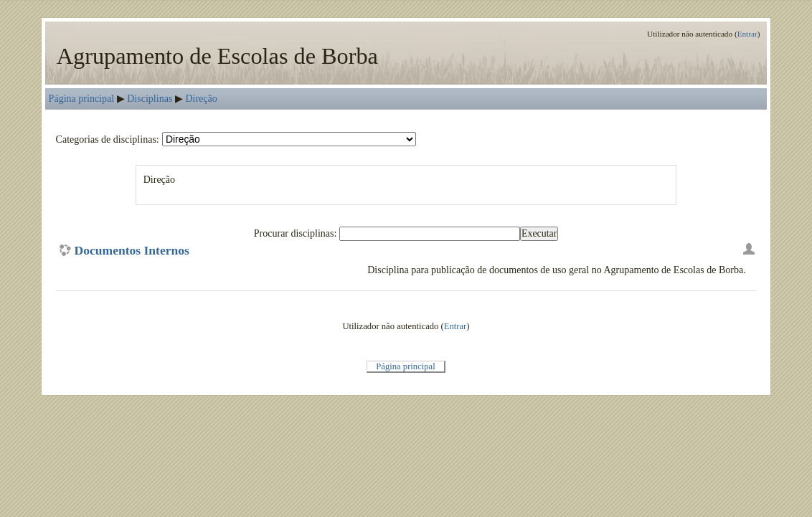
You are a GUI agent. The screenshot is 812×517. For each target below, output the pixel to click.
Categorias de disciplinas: (108, 139)
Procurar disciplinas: (297, 233)
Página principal (82, 98)
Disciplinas (150, 98)
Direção (201, 98)
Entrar (747, 34)
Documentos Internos (132, 251)
